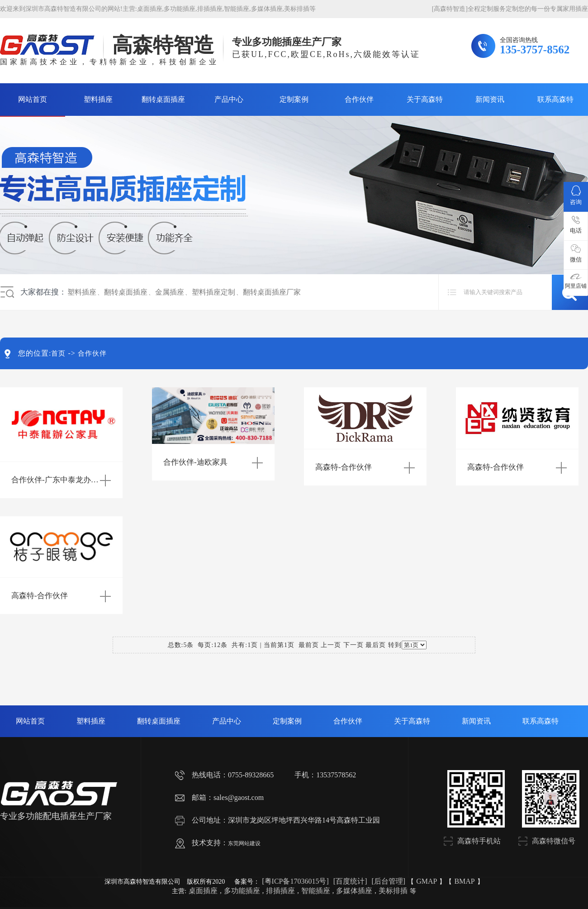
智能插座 (237, 9)
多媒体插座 (267, 9)
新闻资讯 (490, 99)
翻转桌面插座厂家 (272, 292)
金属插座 (170, 292)
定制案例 (294, 99)
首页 (58, 353)
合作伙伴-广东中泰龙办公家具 (63, 480)
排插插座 (210, 9)
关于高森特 (425, 99)
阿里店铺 (576, 281)
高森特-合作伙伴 (344, 467)
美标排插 (297, 9)
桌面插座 (150, 9)
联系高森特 (555, 99)
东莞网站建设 (244, 843)
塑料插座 (98, 99)
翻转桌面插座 (163, 99)
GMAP (427, 881)
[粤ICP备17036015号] (295, 881)
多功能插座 (180, 9)
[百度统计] (350, 881)
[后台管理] (388, 881)
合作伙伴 (359, 99)
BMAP (464, 881)
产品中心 (229, 99)
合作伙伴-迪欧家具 (195, 462)
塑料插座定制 (213, 292)
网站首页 (33, 99)
